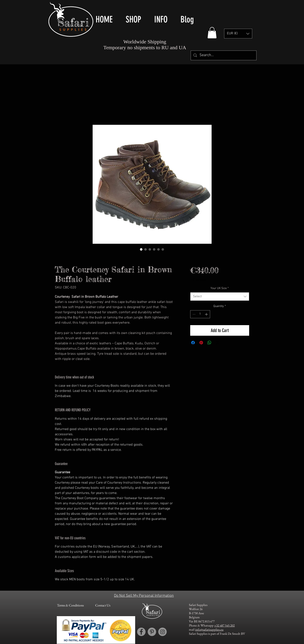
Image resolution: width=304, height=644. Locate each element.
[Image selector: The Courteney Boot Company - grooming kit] (163, 249)
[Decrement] (194, 314)
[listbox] (238, 34)
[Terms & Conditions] (70, 605)
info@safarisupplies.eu (209, 629)
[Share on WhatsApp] (209, 343)
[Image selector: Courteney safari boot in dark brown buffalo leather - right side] (146, 249)
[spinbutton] (200, 314)
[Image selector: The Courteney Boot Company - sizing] (158, 249)
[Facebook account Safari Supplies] (141, 632)
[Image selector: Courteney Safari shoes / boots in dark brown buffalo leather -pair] (141, 249)
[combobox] (220, 297)
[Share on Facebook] (193, 343)
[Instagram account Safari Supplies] (162, 632)
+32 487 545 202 (224, 625)
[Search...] (223, 55)
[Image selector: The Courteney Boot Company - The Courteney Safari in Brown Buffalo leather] (154, 249)
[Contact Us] (103, 605)
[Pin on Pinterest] (201, 343)
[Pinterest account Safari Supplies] (152, 632)
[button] (212, 33)
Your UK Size (220, 288)
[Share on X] (218, 343)
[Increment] (207, 314)
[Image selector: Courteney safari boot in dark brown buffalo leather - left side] (150, 249)
